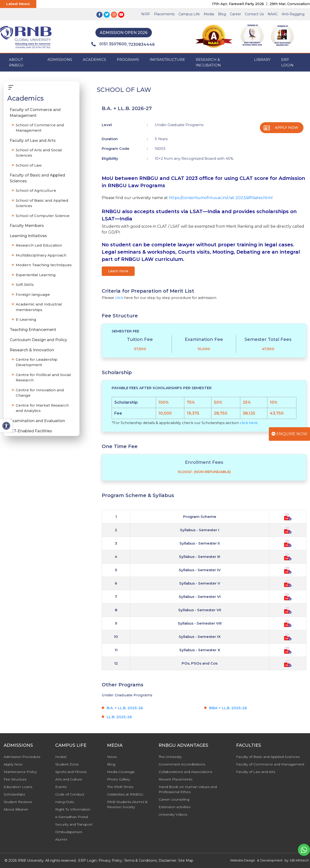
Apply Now (287, 127)
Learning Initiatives (28, 236)
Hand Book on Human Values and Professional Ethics (188, 789)
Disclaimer (167, 860)
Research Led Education (39, 245)
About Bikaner (16, 809)
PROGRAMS (128, 60)
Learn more (118, 271)
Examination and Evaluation (37, 421)
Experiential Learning (36, 275)
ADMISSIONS (60, 60)
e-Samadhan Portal (72, 817)
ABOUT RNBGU (16, 62)
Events (61, 787)
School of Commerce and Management (40, 128)
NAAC (273, 14)
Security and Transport (74, 824)
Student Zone (67, 764)
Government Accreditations (182, 764)
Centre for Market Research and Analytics (42, 408)
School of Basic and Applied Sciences (42, 203)
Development (271, 860)
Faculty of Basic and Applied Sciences (37, 178)
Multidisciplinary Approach (41, 255)
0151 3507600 (109, 44)
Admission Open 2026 (124, 33)
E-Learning (26, 319)
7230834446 (142, 44)
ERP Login (287, 62)
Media (209, 14)
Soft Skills (25, 285)
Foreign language (33, 294)
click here (249, 423)
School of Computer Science (43, 216)
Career (235, 14)
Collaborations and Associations (185, 772)
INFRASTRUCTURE (167, 60)
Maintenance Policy (20, 772)
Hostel (61, 757)
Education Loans (18, 787)
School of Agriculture (36, 190)
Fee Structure (15, 779)
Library (262, 60)
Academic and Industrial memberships (39, 307)
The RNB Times (120, 787)
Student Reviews (18, 802)
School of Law (29, 165)
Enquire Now (289, 434)
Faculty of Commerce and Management (35, 113)
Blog (222, 14)
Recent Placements (175, 779)
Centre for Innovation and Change (40, 393)
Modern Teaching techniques (44, 265)
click (119, 298)
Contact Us (254, 14)
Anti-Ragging (293, 14)
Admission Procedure (22, 757)
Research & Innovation (32, 350)
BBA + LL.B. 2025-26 (228, 708)
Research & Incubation (208, 62)
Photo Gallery (119, 779)
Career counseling (174, 799)
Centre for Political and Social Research (43, 378)
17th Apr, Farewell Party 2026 (244, 4)
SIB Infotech (299, 860)
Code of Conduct (70, 794)
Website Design (243, 860)
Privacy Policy (110, 860)
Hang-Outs (65, 802)
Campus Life (189, 14)
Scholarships (14, 794)
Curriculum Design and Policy (38, 340)
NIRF (146, 14)
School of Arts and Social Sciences (39, 153)
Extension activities (174, 807)
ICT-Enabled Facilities (31, 431)
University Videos (173, 814)
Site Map (186, 860)
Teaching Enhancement (33, 330)
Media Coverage (121, 772)
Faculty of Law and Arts (33, 141)
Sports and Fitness (71, 772)
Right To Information (73, 809)
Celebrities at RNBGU (125, 794)
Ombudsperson (69, 832)
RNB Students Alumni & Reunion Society (127, 804)
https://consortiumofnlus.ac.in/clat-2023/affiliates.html (221, 198)
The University (170, 757)
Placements (164, 14)
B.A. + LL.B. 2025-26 (125, 708)
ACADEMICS (94, 60)
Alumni (61, 839)
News (112, 757)
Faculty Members (27, 226)
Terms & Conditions (140, 860)
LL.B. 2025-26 (119, 717)
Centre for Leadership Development (37, 362)
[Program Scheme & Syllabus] (288, 516)
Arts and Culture (69, 779)
